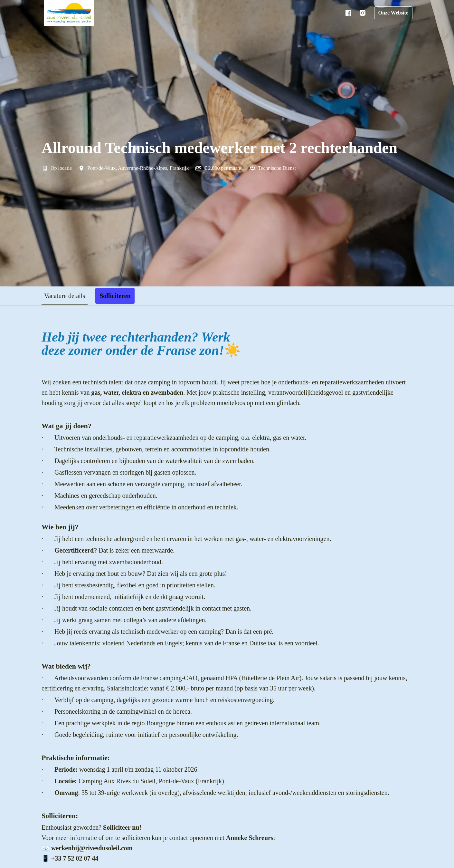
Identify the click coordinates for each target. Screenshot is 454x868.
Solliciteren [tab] (120, 296)
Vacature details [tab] (67, 296)
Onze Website (392, 13)
